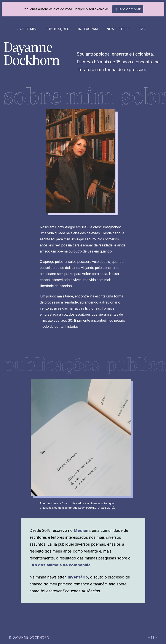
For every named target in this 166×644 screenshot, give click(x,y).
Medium (82, 530)
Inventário (78, 577)
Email (144, 29)
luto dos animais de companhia (60, 565)
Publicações (57, 29)
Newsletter (118, 29)
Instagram (88, 29)
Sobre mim (27, 29)
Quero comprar (128, 9)
